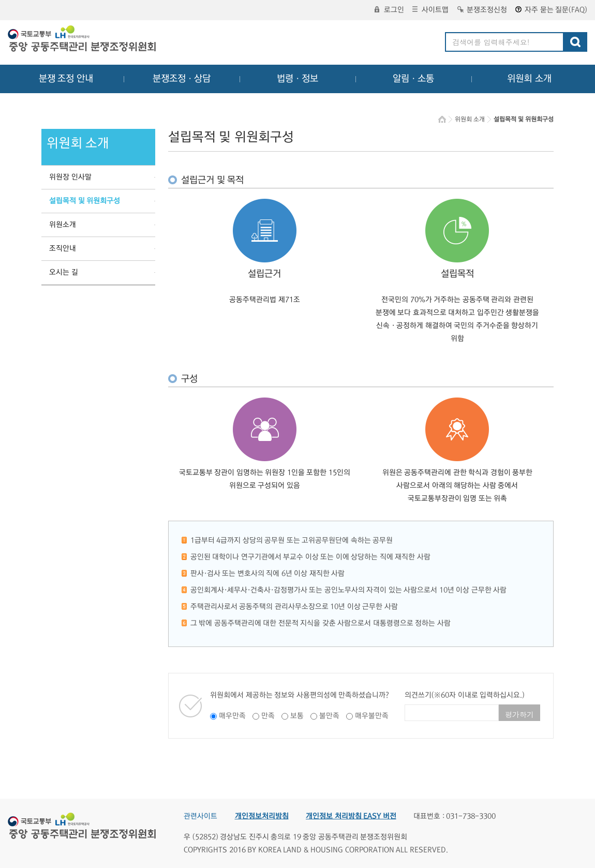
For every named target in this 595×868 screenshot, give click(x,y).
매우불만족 (372, 716)
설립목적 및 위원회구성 (85, 201)
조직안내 (63, 248)
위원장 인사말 (70, 177)
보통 (297, 716)
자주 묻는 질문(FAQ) (551, 10)
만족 (268, 716)
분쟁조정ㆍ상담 (182, 79)
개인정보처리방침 (262, 816)
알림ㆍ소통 (413, 79)
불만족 (329, 716)
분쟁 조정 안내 (66, 79)
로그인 (389, 10)
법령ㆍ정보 (297, 79)
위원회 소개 (530, 79)
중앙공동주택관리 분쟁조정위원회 (83, 40)
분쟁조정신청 (482, 10)
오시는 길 (64, 272)
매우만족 (232, 716)
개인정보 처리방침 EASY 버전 (351, 816)
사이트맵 (430, 10)
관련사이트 (200, 816)
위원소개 (63, 225)
